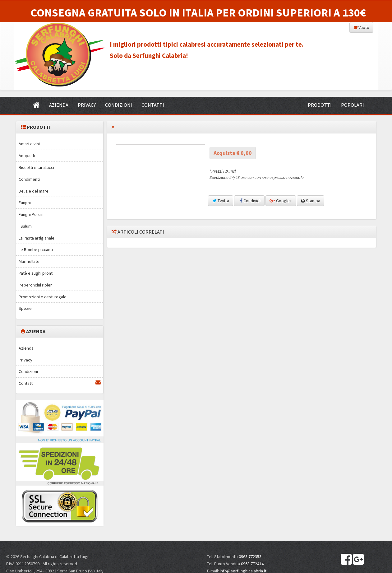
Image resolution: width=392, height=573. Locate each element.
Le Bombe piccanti (36, 249)
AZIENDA (59, 105)
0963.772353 (250, 557)
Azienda (26, 348)
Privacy (25, 360)
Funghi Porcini (32, 214)
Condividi (249, 201)
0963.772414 (252, 564)
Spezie (25, 308)
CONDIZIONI (119, 105)
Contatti (60, 383)
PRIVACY (87, 105)
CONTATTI (153, 105)
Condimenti (29, 179)
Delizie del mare (34, 191)
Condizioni (28, 371)
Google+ (281, 201)
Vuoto (361, 27)
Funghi (25, 203)
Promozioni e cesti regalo (43, 297)
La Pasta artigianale (37, 238)
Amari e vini (29, 144)
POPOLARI (353, 105)
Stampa (311, 201)
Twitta (221, 201)
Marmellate (29, 261)
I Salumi (26, 226)
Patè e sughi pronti (36, 273)
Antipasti (27, 156)
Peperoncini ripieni (36, 285)
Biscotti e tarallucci (36, 167)
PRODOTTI (320, 105)
